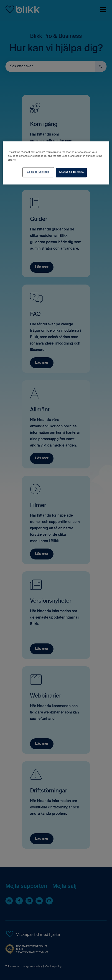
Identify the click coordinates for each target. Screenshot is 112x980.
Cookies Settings (38, 172)
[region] (56, 163)
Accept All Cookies (71, 172)
